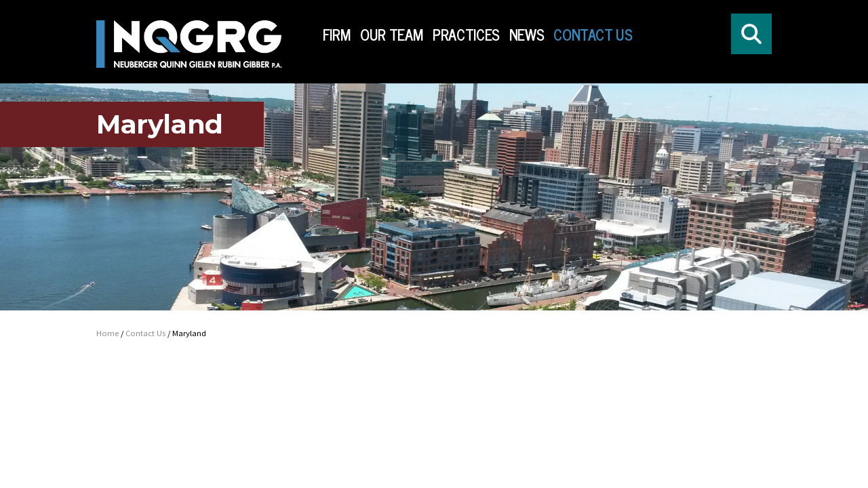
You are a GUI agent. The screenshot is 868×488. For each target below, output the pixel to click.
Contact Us (593, 35)
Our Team (392, 35)
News (527, 35)
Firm (337, 35)
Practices (466, 35)
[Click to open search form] (751, 34)
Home (107, 333)
